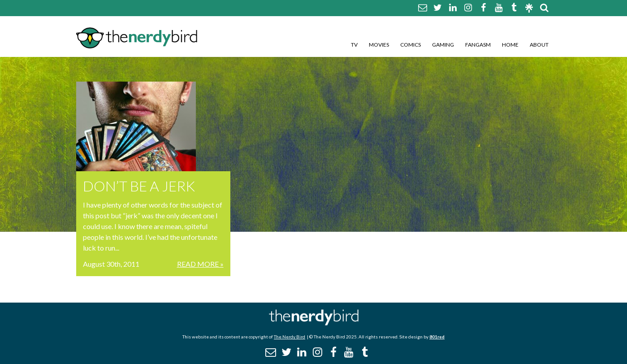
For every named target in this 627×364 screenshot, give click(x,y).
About (539, 45)
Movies (379, 45)
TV (354, 45)
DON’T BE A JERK (139, 186)
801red (437, 337)
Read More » (200, 264)
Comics (411, 45)
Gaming (443, 45)
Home (510, 45)
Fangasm (478, 45)
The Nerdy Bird (290, 337)
